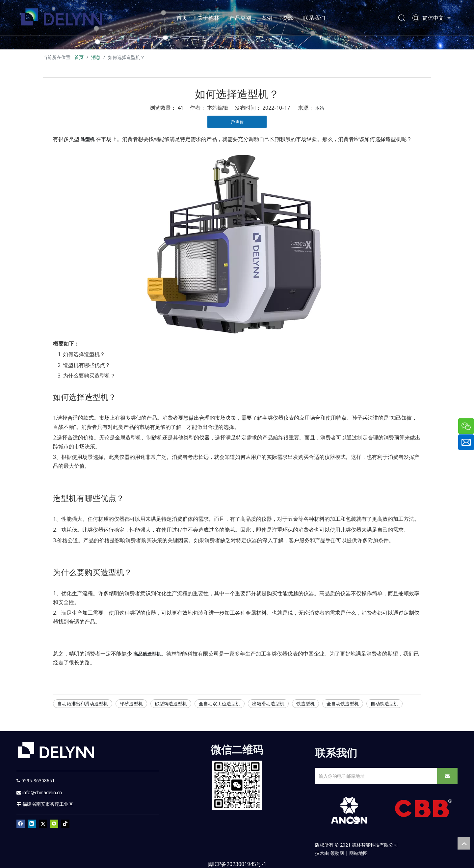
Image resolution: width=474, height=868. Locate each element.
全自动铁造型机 (343, 703)
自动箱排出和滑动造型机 (83, 703)
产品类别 (241, 18)
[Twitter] (43, 824)
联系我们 (315, 18)
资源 (289, 18)
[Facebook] (21, 824)
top (464, 843)
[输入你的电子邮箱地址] (375, 776)
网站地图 (358, 853)
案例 (268, 18)
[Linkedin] (32, 824)
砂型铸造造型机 (171, 703)
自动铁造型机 (384, 703)
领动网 (337, 853)
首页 (183, 18)
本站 (320, 108)
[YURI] (237, 785)
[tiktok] (65, 824)
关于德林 (210, 18)
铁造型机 (305, 703)
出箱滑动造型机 (268, 703)
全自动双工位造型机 (220, 703)
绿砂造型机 (131, 703)
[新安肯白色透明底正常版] (349, 811)
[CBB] (424, 810)
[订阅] (447, 776)
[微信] (54, 824)
